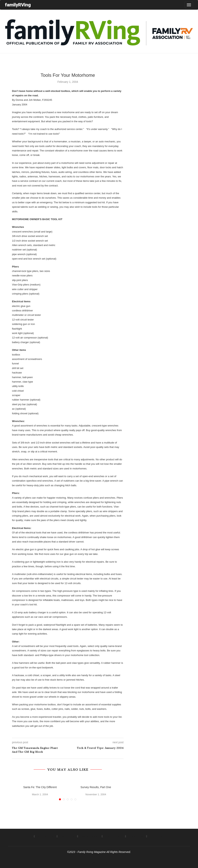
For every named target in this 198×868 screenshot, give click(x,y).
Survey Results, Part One (96, 787)
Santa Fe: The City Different (40, 787)
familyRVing (18, 5)
